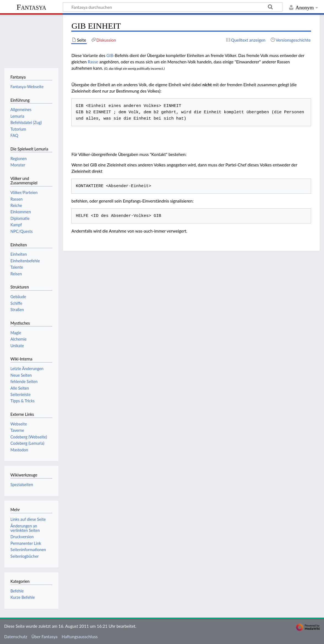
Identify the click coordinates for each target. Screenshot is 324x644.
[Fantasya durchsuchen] (173, 7)
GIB (110, 55)
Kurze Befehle (23, 597)
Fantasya (31, 7)
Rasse (93, 62)
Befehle (17, 591)
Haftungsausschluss (80, 637)
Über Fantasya (44, 637)
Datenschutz (16, 637)
